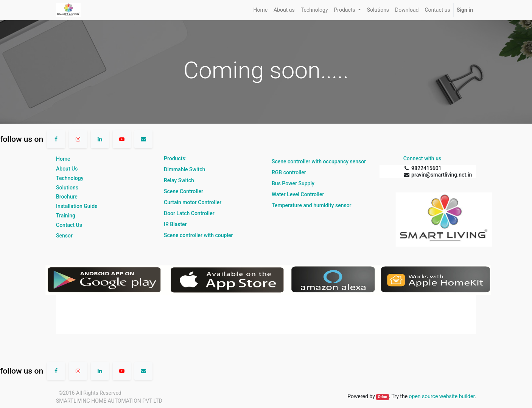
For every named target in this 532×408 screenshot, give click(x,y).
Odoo (382, 397)
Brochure (67, 197)
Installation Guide (77, 206)
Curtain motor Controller (193, 202)
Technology (70, 178)
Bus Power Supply (293, 183)
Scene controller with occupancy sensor (319, 161)
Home (63, 159)
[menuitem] (260, 10)
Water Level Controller (298, 194)
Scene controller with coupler (198, 235)
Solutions (67, 188)
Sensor (64, 236)
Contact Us (69, 225)
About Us (67, 169)
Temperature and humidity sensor (312, 205)
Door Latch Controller (189, 213)
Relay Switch (179, 180)
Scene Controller (184, 191)
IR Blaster (175, 224)
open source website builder (442, 396)
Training (66, 216)
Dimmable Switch (184, 169)
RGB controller (289, 172)
